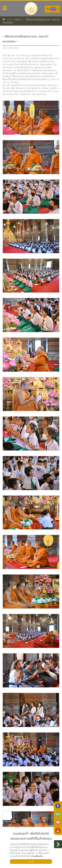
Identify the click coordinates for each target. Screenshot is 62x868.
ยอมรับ (31, 861)
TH (52, 9)
